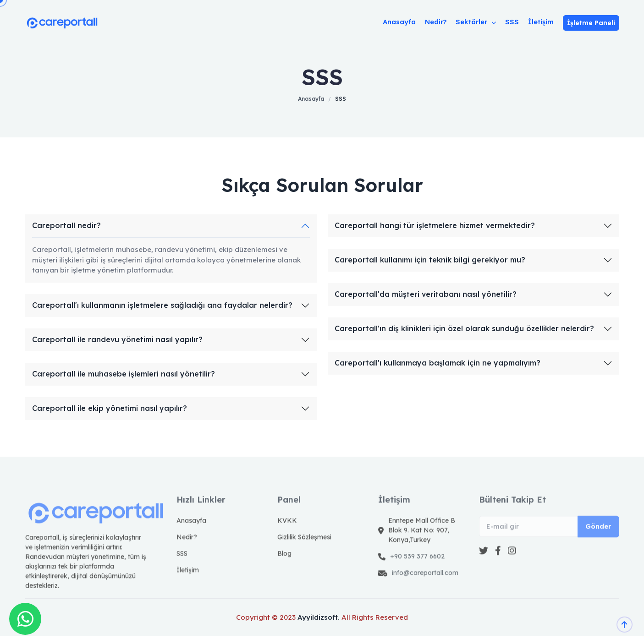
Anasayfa (399, 22)
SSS (512, 22)
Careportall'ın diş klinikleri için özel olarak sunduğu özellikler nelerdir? (464, 329)
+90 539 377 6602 (417, 571)
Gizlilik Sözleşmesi (304, 551)
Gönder (598, 541)
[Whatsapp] (25, 619)
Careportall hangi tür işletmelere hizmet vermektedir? (435, 226)
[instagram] (512, 565)
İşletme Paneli (591, 23)
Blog (284, 568)
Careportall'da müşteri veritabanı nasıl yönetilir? (426, 294)
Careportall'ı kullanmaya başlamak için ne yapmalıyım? (438, 363)
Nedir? (436, 22)
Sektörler (476, 22)
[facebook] (498, 565)
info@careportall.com (425, 587)
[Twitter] (484, 565)
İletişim (541, 22)
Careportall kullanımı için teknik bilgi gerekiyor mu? (430, 260)
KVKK (287, 535)
